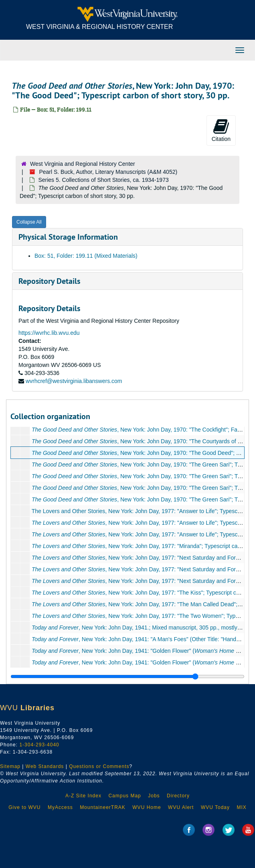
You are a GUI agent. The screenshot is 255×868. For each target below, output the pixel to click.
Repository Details (49, 281)
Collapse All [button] (29, 222)
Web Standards (45, 766)
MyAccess (60, 807)
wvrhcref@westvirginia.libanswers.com (74, 381)
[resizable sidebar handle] (127, 676)
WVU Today (215, 807)
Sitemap (10, 766)
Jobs (154, 796)
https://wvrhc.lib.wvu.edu (49, 333)
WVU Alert (181, 807)
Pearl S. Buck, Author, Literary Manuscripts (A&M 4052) (108, 172)
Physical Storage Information (68, 237)
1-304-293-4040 (39, 745)
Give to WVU (24, 807)
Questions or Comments (99, 766)
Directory (178, 796)
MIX (241, 807)
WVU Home (147, 807)
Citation (221, 130)
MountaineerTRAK (103, 807)
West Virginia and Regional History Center (83, 164)
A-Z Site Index (83, 796)
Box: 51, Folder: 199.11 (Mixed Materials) (86, 256)
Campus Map (124, 796)
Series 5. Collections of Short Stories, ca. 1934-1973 (103, 180)
